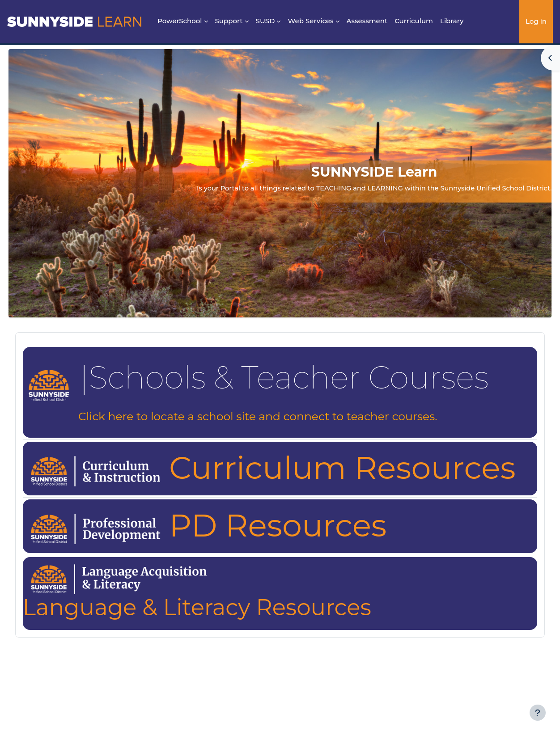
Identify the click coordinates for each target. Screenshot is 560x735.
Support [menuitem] (229, 21)
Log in (536, 21)
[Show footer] (538, 713)
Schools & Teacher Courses (305, 377)
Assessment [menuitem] (367, 21)
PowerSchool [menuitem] (180, 21)
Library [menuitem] (452, 21)
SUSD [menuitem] (265, 21)
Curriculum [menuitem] (414, 21)
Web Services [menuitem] (310, 21)
